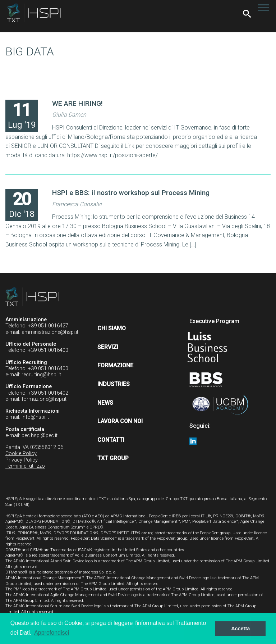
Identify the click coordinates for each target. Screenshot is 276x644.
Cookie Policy (21, 453)
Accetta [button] (240, 629)
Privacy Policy (22, 460)
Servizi (108, 347)
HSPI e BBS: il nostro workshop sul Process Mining (131, 193)
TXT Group (113, 458)
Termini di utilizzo (25, 466)
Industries (114, 384)
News (105, 403)
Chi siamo (112, 328)
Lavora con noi (120, 421)
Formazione (115, 365)
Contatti (111, 440)
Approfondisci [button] (52, 633)
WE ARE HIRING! (77, 103)
